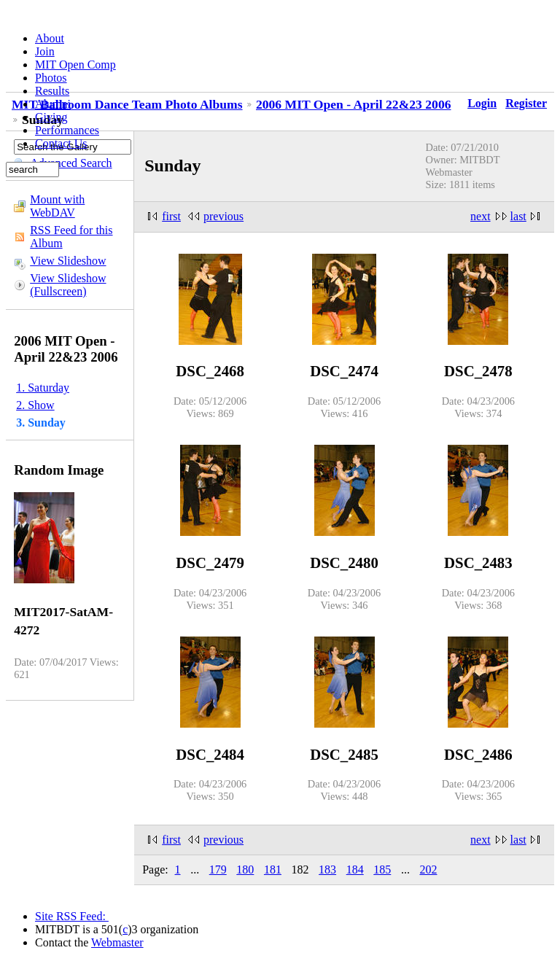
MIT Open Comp (75, 65)
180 (245, 869)
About (50, 38)
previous (223, 216)
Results (52, 91)
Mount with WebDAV (57, 206)
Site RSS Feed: (72, 916)
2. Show (35, 405)
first (171, 216)
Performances (67, 130)
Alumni (53, 104)
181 (273, 869)
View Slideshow (68, 261)
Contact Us (61, 143)
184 (355, 869)
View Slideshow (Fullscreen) (68, 285)
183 (327, 869)
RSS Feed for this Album (71, 237)
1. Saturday (43, 388)
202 (428, 869)
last (518, 216)
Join (45, 51)
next (481, 216)
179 (218, 869)
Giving (51, 117)
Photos (51, 78)
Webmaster (117, 942)
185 (382, 869)
